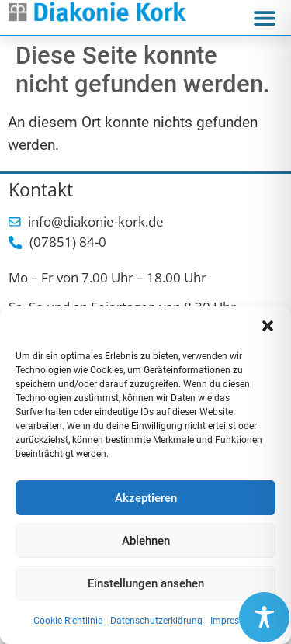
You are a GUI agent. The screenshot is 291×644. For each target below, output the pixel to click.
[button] (268, 326)
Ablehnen (146, 541)
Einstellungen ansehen (146, 583)
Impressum (234, 621)
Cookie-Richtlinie (68, 621)
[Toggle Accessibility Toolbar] (264, 617)
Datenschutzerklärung (156, 621)
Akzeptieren (146, 498)
